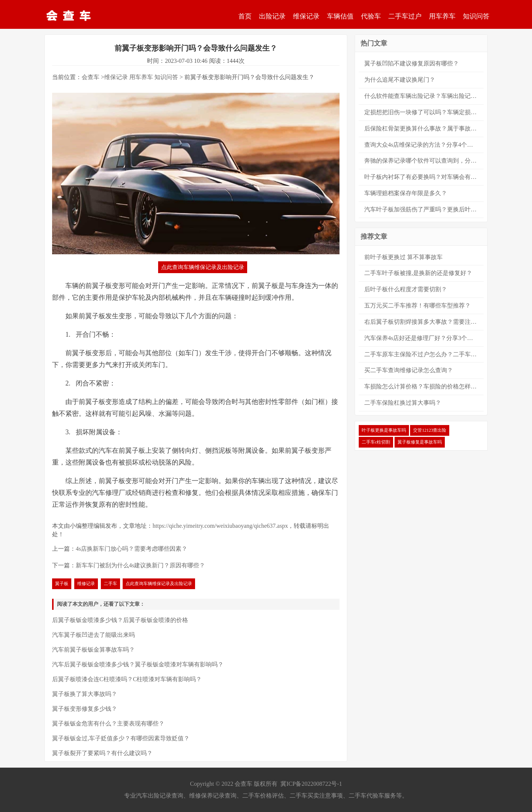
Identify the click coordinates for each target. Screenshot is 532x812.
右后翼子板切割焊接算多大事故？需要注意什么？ (424, 322)
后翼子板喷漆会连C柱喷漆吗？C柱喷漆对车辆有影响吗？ (127, 679)
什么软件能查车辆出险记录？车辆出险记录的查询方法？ (424, 96)
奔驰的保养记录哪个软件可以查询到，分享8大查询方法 (424, 161)
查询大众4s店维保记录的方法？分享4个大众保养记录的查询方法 (424, 145)
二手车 (110, 584)
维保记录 (306, 16)
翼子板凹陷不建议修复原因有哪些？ (412, 63)
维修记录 (86, 584)
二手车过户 (405, 16)
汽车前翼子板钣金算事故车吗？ (93, 650)
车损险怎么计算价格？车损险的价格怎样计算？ (424, 386)
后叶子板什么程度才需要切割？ (406, 289)
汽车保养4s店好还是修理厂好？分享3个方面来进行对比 (424, 338)
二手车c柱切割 (376, 442)
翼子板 (62, 584)
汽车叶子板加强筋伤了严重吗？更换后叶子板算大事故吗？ (424, 209)
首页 (245, 16)
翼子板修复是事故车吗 (420, 442)
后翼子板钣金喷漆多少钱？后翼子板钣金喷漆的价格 (120, 620)
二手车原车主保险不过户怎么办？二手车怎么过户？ (424, 354)
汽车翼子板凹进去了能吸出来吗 (93, 635)
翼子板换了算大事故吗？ (85, 694)
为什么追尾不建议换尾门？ (400, 80)
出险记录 (272, 16)
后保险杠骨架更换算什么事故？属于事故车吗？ (424, 128)
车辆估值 (340, 16)
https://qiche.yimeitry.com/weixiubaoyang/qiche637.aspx (220, 526)
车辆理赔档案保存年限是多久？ (406, 193)
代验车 (371, 16)
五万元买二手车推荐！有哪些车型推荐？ (417, 305)
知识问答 (476, 16)
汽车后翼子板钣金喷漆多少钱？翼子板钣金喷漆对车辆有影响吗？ (138, 664)
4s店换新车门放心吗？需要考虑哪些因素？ (132, 549)
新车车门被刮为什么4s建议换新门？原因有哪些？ (140, 565)
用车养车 (442, 16)
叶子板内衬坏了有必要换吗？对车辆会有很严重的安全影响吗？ (424, 177)
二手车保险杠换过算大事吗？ (403, 403)
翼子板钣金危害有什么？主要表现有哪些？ (108, 723)
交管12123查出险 (430, 430)
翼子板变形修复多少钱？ (85, 709)
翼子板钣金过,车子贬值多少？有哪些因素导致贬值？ (121, 738)
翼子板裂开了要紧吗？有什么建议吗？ (102, 753)
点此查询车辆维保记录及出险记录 (203, 267)
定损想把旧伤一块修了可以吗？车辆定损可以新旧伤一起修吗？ (424, 112)
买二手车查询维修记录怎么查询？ (409, 370)
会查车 (91, 77)
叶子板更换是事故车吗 (384, 430)
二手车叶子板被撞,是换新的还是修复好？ (418, 273)
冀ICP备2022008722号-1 (311, 784)
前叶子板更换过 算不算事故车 (403, 257)
